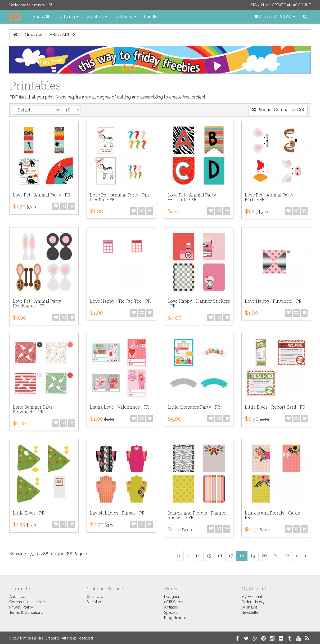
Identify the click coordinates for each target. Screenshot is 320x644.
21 (276, 556)
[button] (274, 17)
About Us (17, 597)
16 (220, 556)
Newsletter (251, 612)
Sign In (257, 5)
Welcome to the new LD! (31, 5)
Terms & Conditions (26, 612)
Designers (173, 597)
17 (231, 556)
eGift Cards (174, 602)
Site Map (94, 602)
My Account (252, 597)
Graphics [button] (97, 17)
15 (209, 556)
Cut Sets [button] (126, 17)
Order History (253, 602)
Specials (171, 612)
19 (253, 556)
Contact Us (96, 597)
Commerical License (27, 602)
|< (179, 556)
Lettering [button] (68, 17)
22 (287, 556)
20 (264, 556)
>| (306, 556)
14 (198, 556)
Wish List (249, 607)
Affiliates (171, 607)
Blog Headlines (177, 618)
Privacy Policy (21, 607)
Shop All (41, 17)
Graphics (33, 35)
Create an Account (291, 5)
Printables (63, 35)
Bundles (152, 17)
